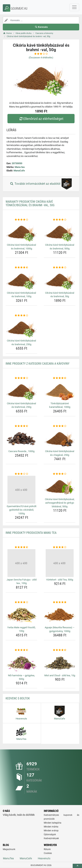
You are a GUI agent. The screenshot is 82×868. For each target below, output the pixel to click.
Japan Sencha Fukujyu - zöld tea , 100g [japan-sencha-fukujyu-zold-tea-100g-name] (22, 581)
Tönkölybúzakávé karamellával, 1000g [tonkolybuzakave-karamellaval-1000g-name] (60, 405)
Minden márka (51, 827)
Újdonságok (50, 834)
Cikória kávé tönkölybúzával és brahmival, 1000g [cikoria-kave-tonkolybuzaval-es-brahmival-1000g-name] (21, 247)
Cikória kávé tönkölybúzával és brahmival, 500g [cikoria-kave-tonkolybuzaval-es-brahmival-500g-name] (60, 247)
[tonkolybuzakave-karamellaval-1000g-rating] (60, 378)
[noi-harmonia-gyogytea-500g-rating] (21, 650)
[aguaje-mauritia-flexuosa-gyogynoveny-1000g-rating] (60, 602)
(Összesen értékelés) (41, 58)
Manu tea (20, 167)
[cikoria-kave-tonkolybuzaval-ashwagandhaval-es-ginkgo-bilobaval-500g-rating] (60, 474)
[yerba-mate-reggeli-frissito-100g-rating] (21, 602)
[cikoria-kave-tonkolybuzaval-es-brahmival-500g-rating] (60, 220)
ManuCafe (19, 171)
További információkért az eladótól (41, 184)
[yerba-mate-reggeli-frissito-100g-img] (21, 614)
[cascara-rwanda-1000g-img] (21, 438)
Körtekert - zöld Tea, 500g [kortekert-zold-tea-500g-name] (60, 580)
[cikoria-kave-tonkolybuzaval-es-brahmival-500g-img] (60, 232)
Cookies (48, 853)
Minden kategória (53, 823)
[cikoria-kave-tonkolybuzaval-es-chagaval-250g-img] (60, 438)
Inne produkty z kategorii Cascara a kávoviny (37, 364)
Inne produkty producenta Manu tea (31, 533)
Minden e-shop (51, 831)
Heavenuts (44, 858)
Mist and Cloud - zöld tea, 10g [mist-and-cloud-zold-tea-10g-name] (60, 675)
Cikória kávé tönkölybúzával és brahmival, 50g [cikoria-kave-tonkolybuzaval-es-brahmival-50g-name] (60, 295)
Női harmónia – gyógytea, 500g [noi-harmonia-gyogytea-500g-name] (21, 677)
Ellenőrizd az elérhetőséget (41, 119)
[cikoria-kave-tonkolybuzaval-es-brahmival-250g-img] (21, 328)
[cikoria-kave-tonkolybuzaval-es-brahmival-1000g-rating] (21, 220)
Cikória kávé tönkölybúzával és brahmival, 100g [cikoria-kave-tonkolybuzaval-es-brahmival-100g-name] (21, 295)
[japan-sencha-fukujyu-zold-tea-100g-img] (21, 563)
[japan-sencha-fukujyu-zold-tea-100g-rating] (21, 547)
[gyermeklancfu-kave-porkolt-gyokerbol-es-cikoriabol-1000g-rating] (21, 474)
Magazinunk (9, 849)
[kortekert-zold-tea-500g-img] (60, 563)
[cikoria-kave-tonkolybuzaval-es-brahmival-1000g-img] (21, 232)
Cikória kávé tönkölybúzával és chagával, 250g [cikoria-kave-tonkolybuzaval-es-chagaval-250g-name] (60, 453)
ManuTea (8, 858)
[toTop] (77, 866)
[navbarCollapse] (74, 7)
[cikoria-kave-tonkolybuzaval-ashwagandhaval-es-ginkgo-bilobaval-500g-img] (60, 486)
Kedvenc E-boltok (18, 698)
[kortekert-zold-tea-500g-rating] (60, 547)
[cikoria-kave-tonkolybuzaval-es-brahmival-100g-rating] (21, 268)
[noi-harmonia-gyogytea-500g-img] (21, 662)
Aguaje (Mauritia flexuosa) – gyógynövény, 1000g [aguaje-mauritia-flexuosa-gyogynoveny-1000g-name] (60, 629)
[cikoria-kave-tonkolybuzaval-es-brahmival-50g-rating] (60, 268)
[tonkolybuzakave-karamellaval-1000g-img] (60, 390)
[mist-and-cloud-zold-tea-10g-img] (60, 662)
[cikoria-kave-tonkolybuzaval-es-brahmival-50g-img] (60, 280)
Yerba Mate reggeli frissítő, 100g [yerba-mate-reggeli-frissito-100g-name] (21, 629)
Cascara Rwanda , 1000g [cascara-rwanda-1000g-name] (21, 451)
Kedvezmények (51, 838)
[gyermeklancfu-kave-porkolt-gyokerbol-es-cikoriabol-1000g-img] (21, 490)
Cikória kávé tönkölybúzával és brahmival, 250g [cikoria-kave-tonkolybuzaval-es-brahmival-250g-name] (21, 342)
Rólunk (47, 849)
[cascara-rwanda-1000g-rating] (21, 426)
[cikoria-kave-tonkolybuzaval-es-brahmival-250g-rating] (21, 316)
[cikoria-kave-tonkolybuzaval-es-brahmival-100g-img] (21, 280)
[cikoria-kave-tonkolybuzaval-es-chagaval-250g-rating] (60, 426)
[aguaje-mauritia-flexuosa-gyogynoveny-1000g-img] (60, 614)
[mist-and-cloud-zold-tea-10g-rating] (60, 650)
